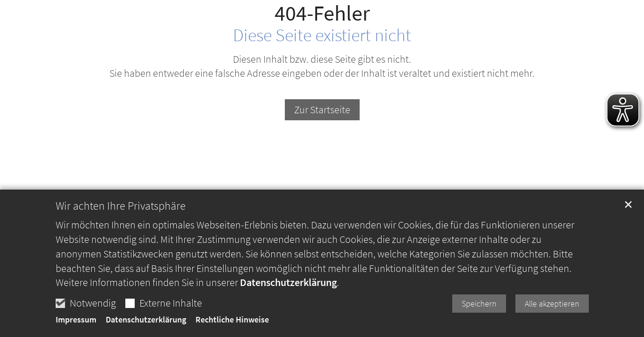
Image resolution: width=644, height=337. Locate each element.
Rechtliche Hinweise (232, 325)
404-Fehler (322, 13)
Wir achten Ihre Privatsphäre (121, 211)
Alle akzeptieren (552, 308)
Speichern (479, 308)
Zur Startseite (322, 110)
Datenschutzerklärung (288, 287)
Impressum (76, 325)
